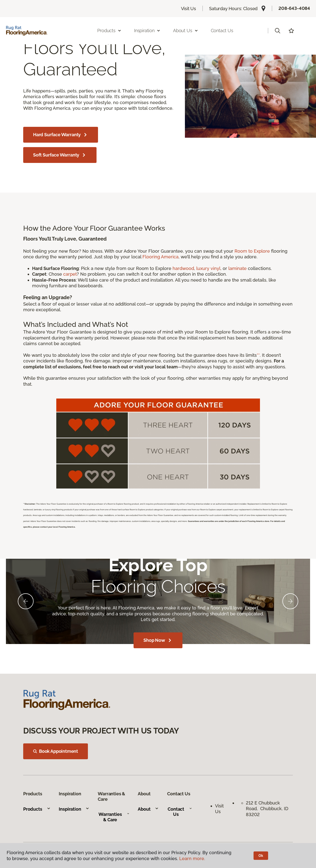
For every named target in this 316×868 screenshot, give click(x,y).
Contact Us (222, 31)
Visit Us (189, 9)
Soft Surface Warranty (60, 155)
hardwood (183, 268)
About (148, 809)
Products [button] (109, 31)
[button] (277, 31)
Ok (261, 856)
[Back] (26, 601)
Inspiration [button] (147, 31)
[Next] (290, 601)
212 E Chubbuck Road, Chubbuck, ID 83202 (267, 809)
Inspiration (74, 809)
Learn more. (192, 858)
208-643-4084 (294, 8)
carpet (70, 274)
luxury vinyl (208, 268)
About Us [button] (186, 31)
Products (37, 809)
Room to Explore (252, 251)
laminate (237, 268)
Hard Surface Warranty (61, 135)
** (258, 355)
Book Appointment (56, 751)
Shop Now (158, 640)
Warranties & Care (114, 817)
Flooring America (160, 257)
